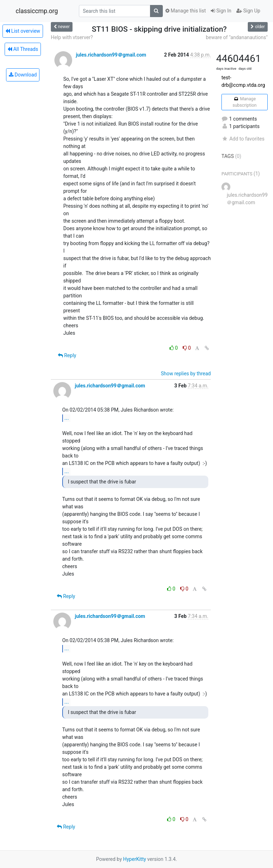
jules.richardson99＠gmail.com (111, 55)
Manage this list (186, 11)
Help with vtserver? (72, 37)
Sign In (221, 11)
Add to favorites (243, 139)
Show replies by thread (186, 374)
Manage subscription (244, 102)
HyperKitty (135, 859)
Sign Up (248, 11)
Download (23, 75)
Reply (67, 355)
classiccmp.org (37, 11)
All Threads (23, 49)
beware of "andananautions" (237, 37)
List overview (23, 31)
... (67, 418)
